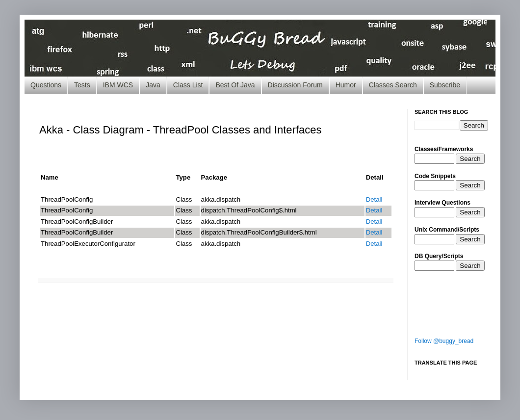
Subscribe (445, 85)
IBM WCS (118, 85)
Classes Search (393, 85)
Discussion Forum (295, 85)
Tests (82, 85)
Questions (46, 85)
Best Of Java (235, 85)
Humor (346, 85)
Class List (188, 85)
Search (470, 159)
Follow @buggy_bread (444, 341)
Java (153, 85)
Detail (374, 199)
